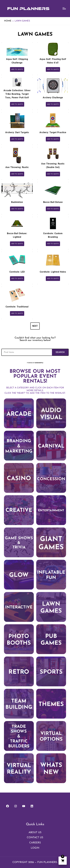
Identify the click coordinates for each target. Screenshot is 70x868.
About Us (35, 833)
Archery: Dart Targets (17, 132)
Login (35, 848)
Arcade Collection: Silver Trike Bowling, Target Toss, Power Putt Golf (17, 94)
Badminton (17, 202)
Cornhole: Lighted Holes (53, 272)
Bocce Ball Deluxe (53, 202)
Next (35, 326)
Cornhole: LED (17, 272)
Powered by (35, 363)
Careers (35, 843)
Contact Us (35, 838)
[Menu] (64, 8)
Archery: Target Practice (53, 132)
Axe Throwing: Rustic (17, 167)
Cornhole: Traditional (17, 307)
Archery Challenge (53, 98)
